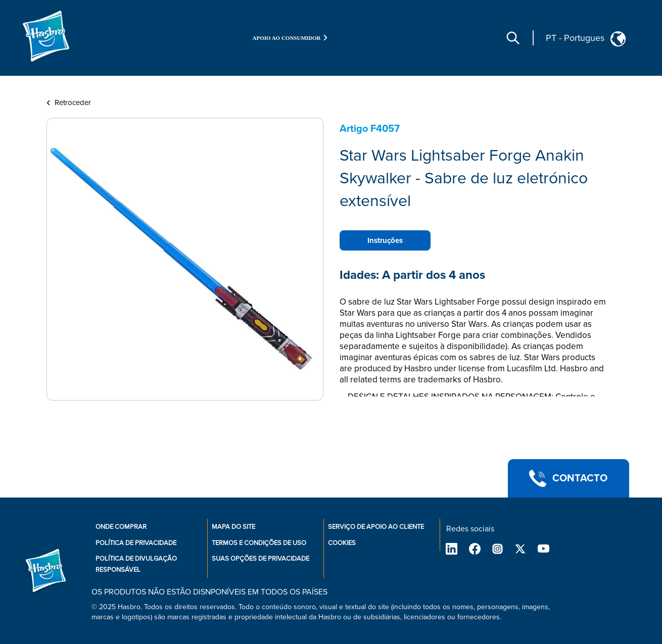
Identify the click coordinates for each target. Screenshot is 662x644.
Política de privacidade (136, 543)
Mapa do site (233, 527)
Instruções (385, 240)
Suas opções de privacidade (261, 559)
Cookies (342, 543)
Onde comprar (121, 527)
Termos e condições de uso (259, 543)
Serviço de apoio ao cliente (376, 527)
